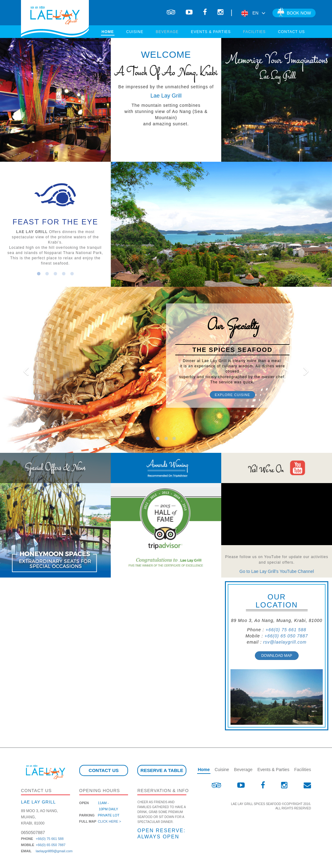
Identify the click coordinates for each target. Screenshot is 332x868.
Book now (294, 13)
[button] (25, 370)
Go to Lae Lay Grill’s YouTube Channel (277, 571)
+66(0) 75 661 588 (286, 630)
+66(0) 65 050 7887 (286, 636)
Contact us (291, 32)
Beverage (167, 32)
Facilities (254, 32)
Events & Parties (211, 32)
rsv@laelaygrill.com (285, 642)
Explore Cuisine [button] (232, 395)
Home (108, 32)
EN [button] (253, 13)
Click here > (110, 821)
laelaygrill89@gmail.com (54, 851)
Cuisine (135, 32)
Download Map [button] (277, 656)
